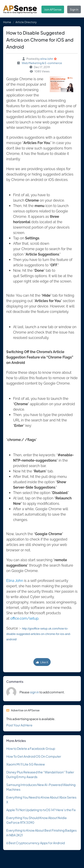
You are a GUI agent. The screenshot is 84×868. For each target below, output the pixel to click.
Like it (42, 662)
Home (7, 22)
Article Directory (26, 22)
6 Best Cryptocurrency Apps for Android (36, 843)
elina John (47, 59)
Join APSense (53, 9)
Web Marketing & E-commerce (42, 63)
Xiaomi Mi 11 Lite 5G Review (26, 764)
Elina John (15, 581)
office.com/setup (24, 618)
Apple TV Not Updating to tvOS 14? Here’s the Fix (41, 810)
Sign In (74, 9)
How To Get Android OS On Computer (34, 756)
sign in (34, 692)
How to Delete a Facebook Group (31, 748)
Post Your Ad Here (19, 725)
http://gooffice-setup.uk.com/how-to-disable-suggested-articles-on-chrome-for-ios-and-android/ (39, 634)
